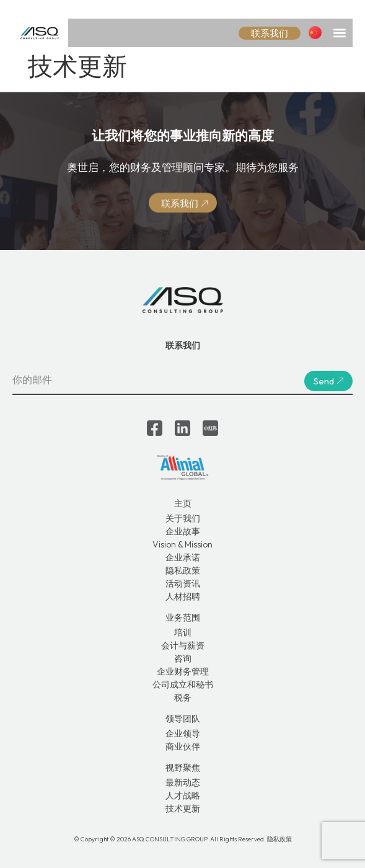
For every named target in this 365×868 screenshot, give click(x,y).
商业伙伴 (183, 746)
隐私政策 (183, 570)
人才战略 (183, 795)
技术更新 (183, 808)
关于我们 (183, 518)
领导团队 (183, 719)
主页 (183, 503)
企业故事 (183, 531)
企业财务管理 (183, 671)
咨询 (183, 658)
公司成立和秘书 (183, 684)
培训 (183, 632)
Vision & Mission (182, 544)
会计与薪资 (183, 645)
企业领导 (183, 733)
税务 (183, 697)
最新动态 (183, 782)
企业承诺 (183, 557)
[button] (339, 33)
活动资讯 (183, 583)
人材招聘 (183, 596)
